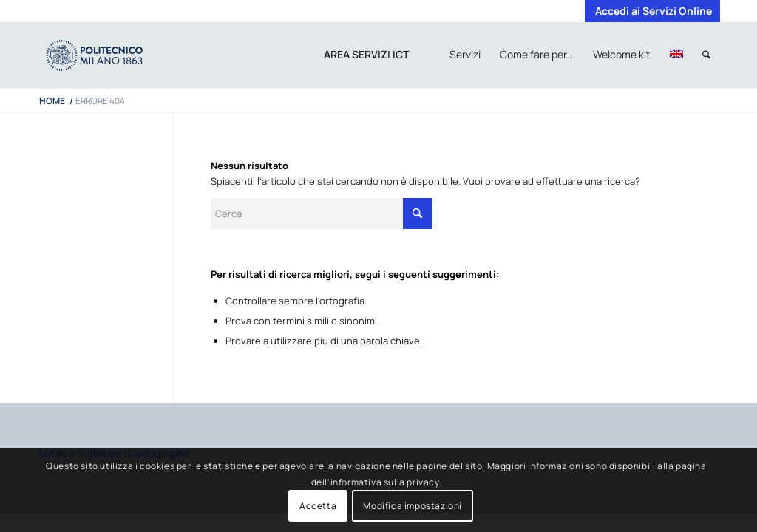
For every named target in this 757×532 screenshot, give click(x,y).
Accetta (318, 506)
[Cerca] (706, 55)
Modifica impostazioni (413, 506)
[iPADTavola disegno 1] (109, 55)
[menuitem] (650, 11)
